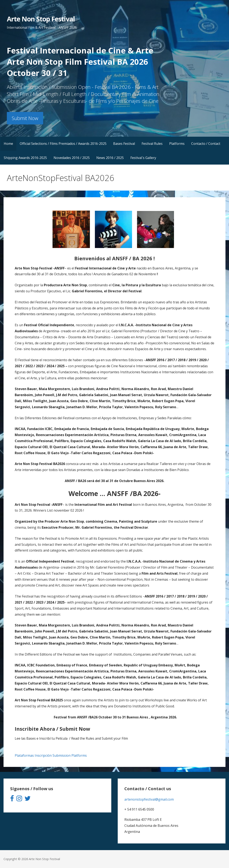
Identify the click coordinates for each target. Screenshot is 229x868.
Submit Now (25, 118)
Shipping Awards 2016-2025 (25, 158)
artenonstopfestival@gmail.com (149, 799)
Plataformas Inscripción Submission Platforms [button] (51, 755)
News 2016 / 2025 (110, 158)
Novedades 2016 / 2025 (72, 158)
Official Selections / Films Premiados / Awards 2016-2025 (63, 144)
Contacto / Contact (206, 144)
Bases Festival (124, 144)
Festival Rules (152, 144)
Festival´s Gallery (143, 158)
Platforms (177, 144)
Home (8, 144)
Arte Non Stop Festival (41, 19)
